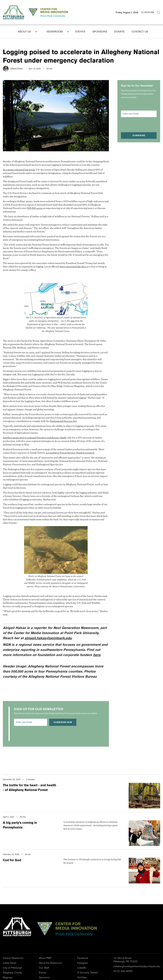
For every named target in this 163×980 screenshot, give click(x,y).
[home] (36, 12)
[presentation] (36, 734)
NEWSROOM (55, 32)
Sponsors (100, 32)
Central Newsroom (13, 958)
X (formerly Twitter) (88, 973)
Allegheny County (12, 973)
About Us (24, 32)
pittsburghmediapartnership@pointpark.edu (137, 966)
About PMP (45, 958)
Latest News (10, 963)
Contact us (140, 32)
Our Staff (44, 968)
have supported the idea (73, 267)
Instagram (83, 963)
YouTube (82, 977)
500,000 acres (35, 208)
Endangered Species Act (63, 421)
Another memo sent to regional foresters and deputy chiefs (34, 438)
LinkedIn (82, 968)
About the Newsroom (51, 963)
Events (80, 32)
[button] (26, 32)
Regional (8, 977)
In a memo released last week (19, 170)
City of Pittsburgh (12, 968)
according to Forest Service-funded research (70, 453)
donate (119, 32)
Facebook (83, 958)
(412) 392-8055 (123, 971)
